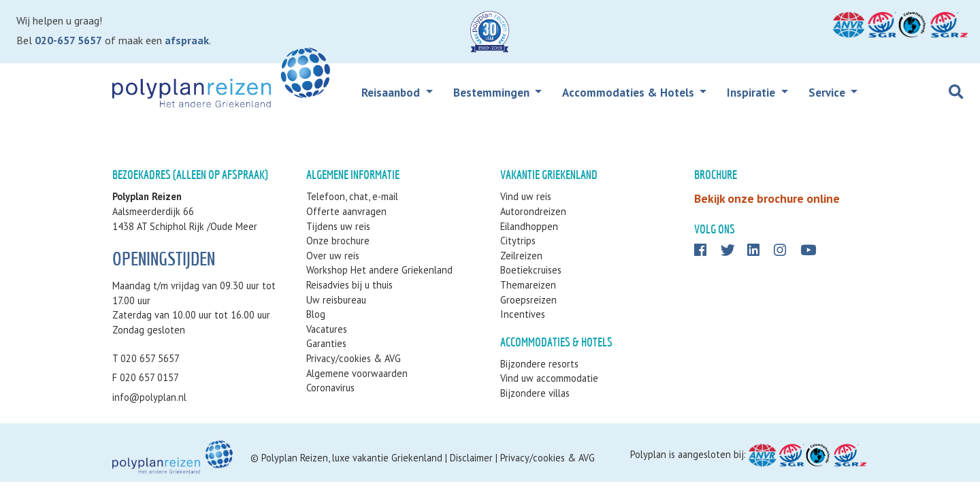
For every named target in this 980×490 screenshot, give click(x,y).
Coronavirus (330, 388)
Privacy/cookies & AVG (354, 358)
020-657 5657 (68, 40)
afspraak (187, 40)
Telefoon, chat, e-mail (352, 196)
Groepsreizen (528, 300)
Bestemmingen (493, 93)
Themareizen (528, 285)
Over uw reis (333, 256)
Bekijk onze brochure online (767, 198)
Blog (316, 314)
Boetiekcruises (531, 270)
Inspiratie (752, 93)
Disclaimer (471, 458)
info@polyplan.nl (149, 397)
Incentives (523, 314)
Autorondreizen (533, 211)
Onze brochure (338, 241)
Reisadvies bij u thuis (349, 285)
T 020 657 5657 (146, 358)
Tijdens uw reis (338, 226)
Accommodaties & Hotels (630, 93)
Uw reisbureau (336, 300)
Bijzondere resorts (539, 364)
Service (828, 93)
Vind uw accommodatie (549, 378)
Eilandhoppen (529, 226)
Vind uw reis (526, 196)
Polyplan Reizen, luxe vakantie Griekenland (352, 458)
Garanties (326, 343)
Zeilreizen (521, 256)
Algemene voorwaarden (357, 373)
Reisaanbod (392, 93)
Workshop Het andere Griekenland (379, 270)
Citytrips (518, 241)
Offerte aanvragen (346, 211)
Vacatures (327, 329)
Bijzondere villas (535, 393)
